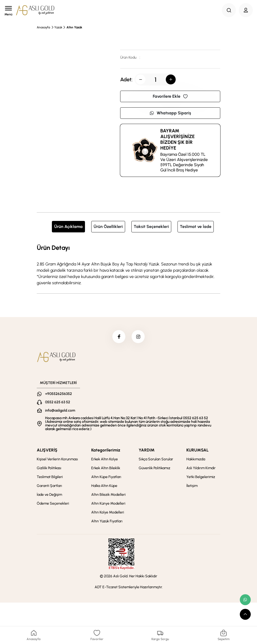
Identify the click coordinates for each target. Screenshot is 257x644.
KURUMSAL (197, 450)
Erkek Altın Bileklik (106, 468)
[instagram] (138, 337)
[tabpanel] (128, 264)
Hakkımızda (196, 459)
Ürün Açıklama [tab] (68, 227)
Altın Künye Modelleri (108, 503)
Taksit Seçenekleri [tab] (151, 227)
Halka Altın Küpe (104, 486)
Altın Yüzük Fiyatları (107, 521)
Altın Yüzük (74, 27)
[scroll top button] (245, 614)
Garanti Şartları (49, 486)
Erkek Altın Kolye (105, 459)
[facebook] (119, 337)
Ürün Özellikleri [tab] (108, 227)
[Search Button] (229, 10)
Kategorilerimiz (106, 450)
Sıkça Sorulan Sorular (156, 459)
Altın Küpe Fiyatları (106, 477)
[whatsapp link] (245, 600)
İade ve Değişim (49, 495)
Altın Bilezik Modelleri (108, 495)
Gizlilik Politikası (49, 468)
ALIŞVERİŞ (47, 450)
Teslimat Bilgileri (50, 477)
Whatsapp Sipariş (170, 113)
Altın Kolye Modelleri (108, 512)
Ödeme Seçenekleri (53, 503)
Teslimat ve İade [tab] (196, 227)
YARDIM (147, 450)
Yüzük (58, 27)
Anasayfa (43, 27)
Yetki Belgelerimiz (201, 477)
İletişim (192, 486)
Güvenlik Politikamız (154, 468)
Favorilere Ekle (170, 96)
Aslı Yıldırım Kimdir (201, 468)
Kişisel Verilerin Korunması (57, 459)
